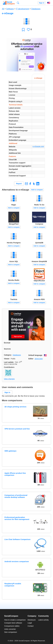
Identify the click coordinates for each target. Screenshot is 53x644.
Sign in (42, 3)
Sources (7, 349)
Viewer (7, 359)
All (3, 9)
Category (8, 355)
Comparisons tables (12, 626)
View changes (9, 379)
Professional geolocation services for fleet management (17, 518)
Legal (30, 623)
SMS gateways (10, 451)
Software (10, 9)
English (49, 3)
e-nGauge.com (38, 146)
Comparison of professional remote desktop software (16, 496)
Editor (31, 359)
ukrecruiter (39, 359)
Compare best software (13, 623)
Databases (36, 9)
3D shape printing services (15, 407)
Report (19, 184)
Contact (31, 626)
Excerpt (7, 343)
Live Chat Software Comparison (17, 539)
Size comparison (11, 632)
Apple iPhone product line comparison (15, 474)
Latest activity (43, 620)
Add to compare (37, 190)
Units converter (10, 629)
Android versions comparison (17, 562)
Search (18, 3)
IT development (22, 9)
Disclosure (32, 620)
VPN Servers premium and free (17, 429)
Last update (9, 362)
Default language (35, 355)
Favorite (23, 30)
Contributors (9, 367)
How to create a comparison (15, 620)
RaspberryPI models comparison (13, 585)
